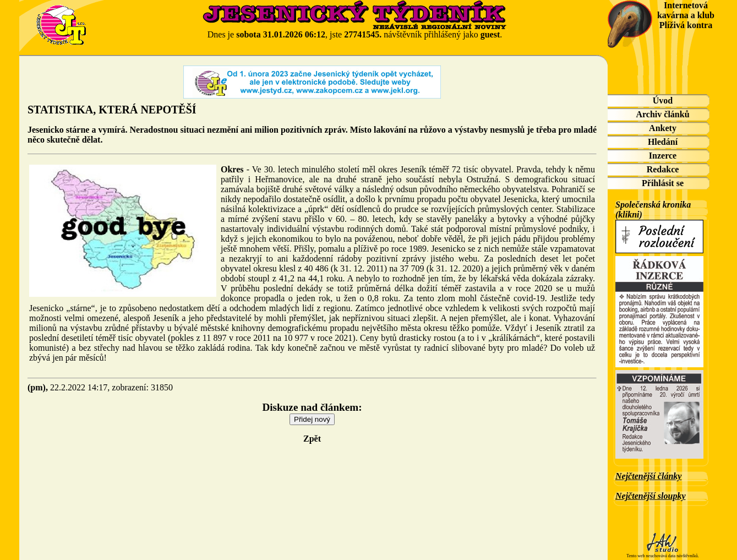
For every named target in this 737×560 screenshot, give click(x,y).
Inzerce (663, 156)
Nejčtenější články (648, 476)
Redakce (663, 169)
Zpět (312, 439)
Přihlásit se (663, 183)
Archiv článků (662, 114)
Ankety (663, 128)
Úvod (663, 100)
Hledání (663, 142)
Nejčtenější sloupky (651, 496)
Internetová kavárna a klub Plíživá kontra (686, 15)
